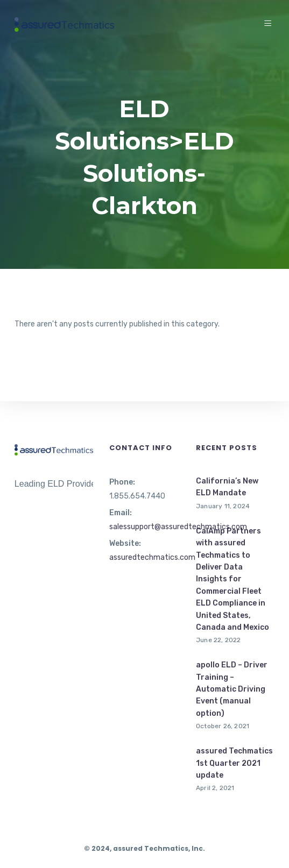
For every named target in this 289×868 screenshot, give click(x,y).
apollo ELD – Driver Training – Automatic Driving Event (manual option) (232, 689)
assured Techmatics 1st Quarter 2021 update (234, 763)
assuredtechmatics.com (152, 557)
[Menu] (269, 24)
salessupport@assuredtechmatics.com (178, 527)
